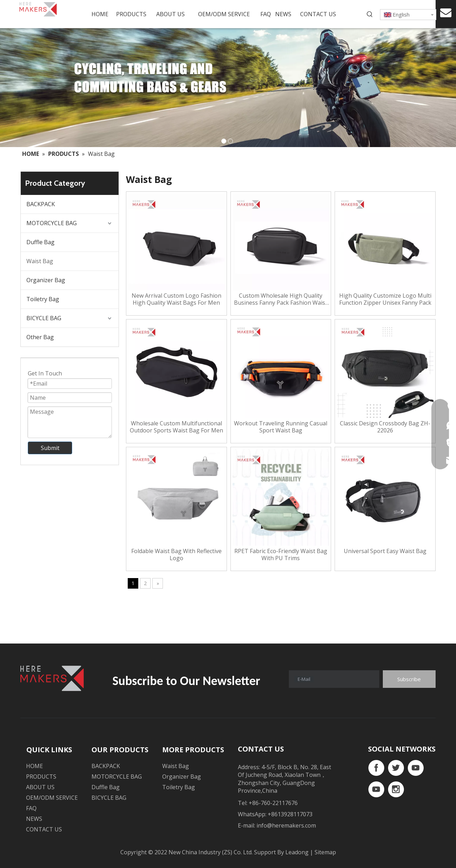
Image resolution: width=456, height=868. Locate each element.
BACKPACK (41, 204)
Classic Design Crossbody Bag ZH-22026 (385, 427)
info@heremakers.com (286, 825)
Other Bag (40, 337)
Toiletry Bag (43, 299)
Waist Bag (40, 261)
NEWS (34, 819)
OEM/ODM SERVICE (52, 798)
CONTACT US (44, 829)
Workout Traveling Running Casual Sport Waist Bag (281, 427)
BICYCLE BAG (44, 318)
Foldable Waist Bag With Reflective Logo (176, 555)
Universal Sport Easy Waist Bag (385, 551)
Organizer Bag (46, 280)
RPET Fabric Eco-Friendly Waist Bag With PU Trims (281, 555)
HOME (34, 766)
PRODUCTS (41, 777)
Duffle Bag (40, 242)
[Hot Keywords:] (370, 14)
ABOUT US (40, 787)
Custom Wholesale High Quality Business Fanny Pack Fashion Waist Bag (281, 299)
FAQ (31, 808)
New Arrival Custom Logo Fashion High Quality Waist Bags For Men (176, 299)
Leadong (298, 852)
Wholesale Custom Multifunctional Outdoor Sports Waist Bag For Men (176, 427)
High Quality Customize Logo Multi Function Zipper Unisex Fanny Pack (385, 299)
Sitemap (325, 852)
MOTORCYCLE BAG (52, 223)
